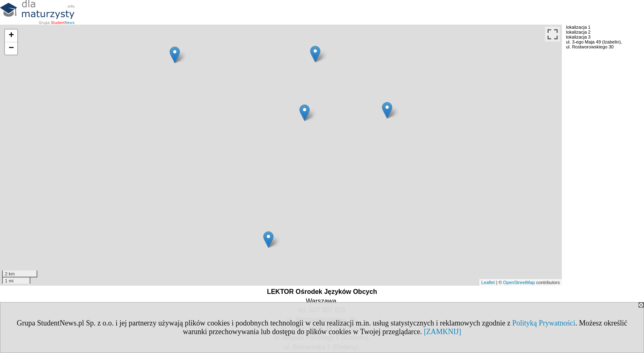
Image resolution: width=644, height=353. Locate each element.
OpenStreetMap (519, 282)
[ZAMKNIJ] (443, 332)
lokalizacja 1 (578, 27)
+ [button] (11, 36)
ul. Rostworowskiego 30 (590, 47)
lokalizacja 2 (578, 32)
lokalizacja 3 (578, 37)
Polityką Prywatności (544, 323)
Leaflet (488, 282)
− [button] (11, 48)
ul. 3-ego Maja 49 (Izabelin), (594, 42)
